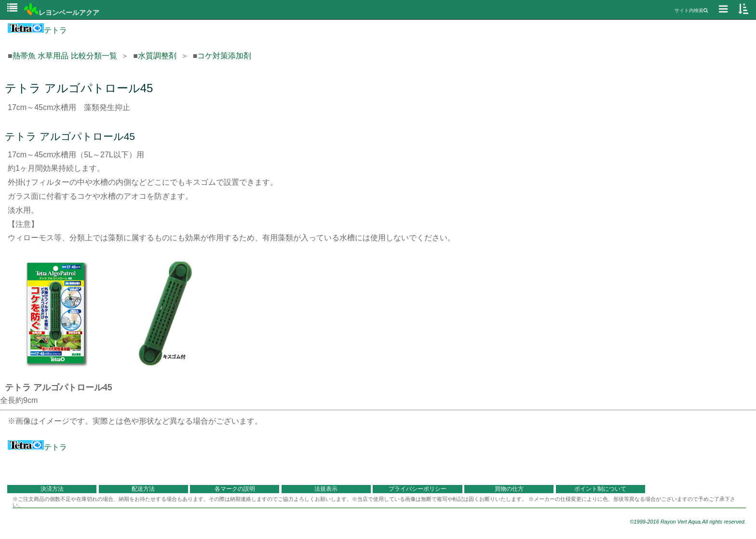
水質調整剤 (157, 56)
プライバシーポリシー (418, 489)
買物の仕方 (509, 489)
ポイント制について (600, 489)
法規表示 (326, 489)
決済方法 (52, 489)
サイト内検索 (691, 10)
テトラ (37, 30)
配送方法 (143, 489)
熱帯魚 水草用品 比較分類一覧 (65, 56)
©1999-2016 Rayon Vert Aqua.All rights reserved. (688, 522)
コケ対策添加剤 (224, 56)
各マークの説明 (235, 489)
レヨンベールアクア (62, 13)
